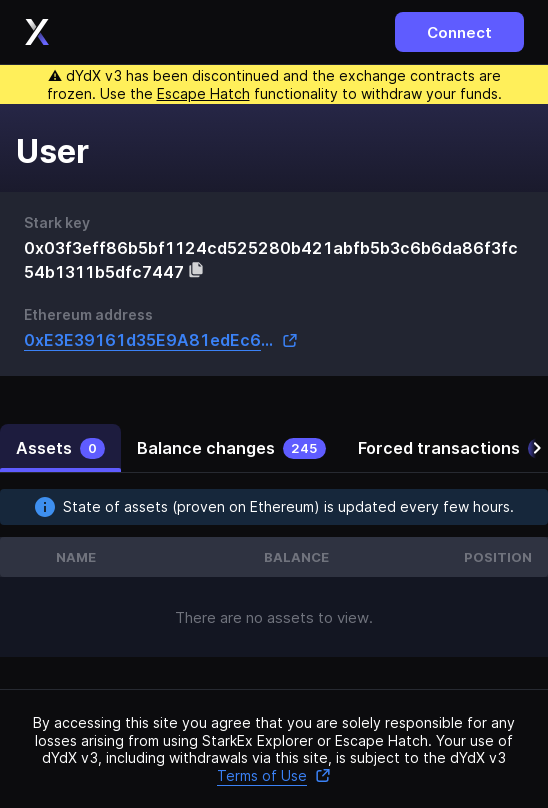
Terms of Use (274, 775)
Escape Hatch (203, 93)
